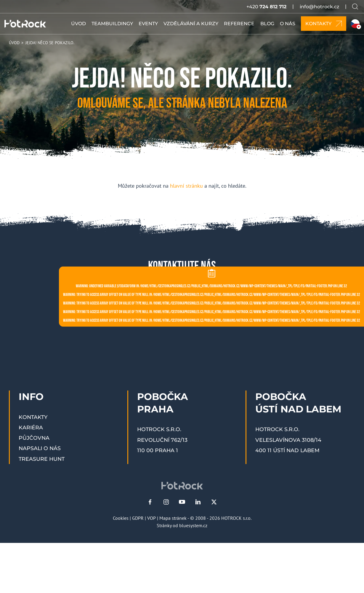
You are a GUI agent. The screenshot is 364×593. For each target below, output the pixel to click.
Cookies (121, 518)
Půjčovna (34, 438)
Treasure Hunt (42, 459)
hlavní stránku (186, 186)
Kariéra (31, 427)
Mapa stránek (173, 518)
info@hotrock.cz (319, 7)
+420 (266, 7)
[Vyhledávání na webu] (355, 7)
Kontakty (33, 417)
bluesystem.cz (193, 525)
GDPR (138, 518)
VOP (151, 518)
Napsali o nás (40, 448)
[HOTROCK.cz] (25, 24)
